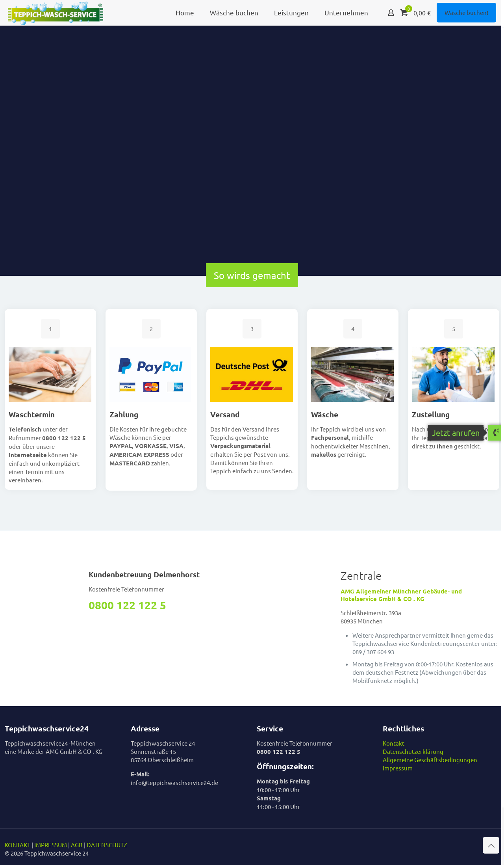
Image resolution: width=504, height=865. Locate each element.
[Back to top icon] (491, 845)
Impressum (398, 768)
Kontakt (394, 743)
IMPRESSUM (51, 845)
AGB (77, 845)
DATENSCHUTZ (107, 845)
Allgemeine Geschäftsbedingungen (430, 760)
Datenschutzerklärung (413, 751)
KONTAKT (18, 845)
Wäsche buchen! (466, 12)
